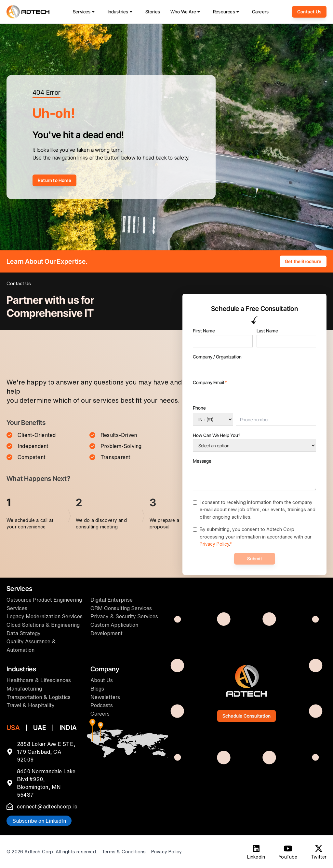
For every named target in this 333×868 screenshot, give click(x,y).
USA (13, 728)
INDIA (68, 728)
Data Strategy (24, 633)
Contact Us (309, 13)
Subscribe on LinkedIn (39, 821)
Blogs (97, 689)
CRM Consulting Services (121, 608)
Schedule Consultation (246, 716)
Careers (260, 13)
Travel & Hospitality (31, 705)
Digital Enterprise (112, 600)
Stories (153, 13)
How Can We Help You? (217, 435)
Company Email (210, 382)
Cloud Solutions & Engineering (43, 625)
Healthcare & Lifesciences (39, 680)
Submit (255, 559)
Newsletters (105, 697)
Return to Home (54, 180)
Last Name (267, 331)
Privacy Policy (214, 544)
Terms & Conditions (124, 852)
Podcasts (102, 705)
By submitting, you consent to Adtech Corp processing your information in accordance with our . (256, 537)
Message (202, 461)
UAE (40, 728)
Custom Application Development (114, 629)
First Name (204, 331)
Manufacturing (24, 689)
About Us (102, 680)
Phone (199, 408)
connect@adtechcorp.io (47, 806)
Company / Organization (217, 357)
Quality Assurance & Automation (31, 646)
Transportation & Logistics (39, 697)
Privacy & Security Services (124, 616)
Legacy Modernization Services (45, 616)
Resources (224, 13)
